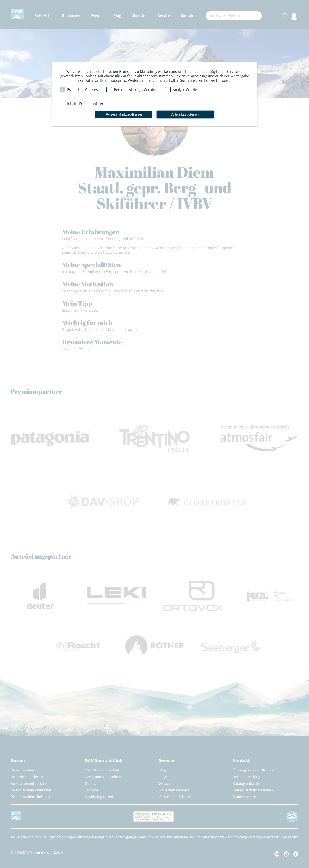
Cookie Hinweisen (218, 80)
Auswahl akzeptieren (124, 114)
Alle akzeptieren (185, 114)
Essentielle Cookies (83, 90)
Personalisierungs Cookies (135, 90)
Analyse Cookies (186, 90)
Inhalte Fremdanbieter (85, 104)
